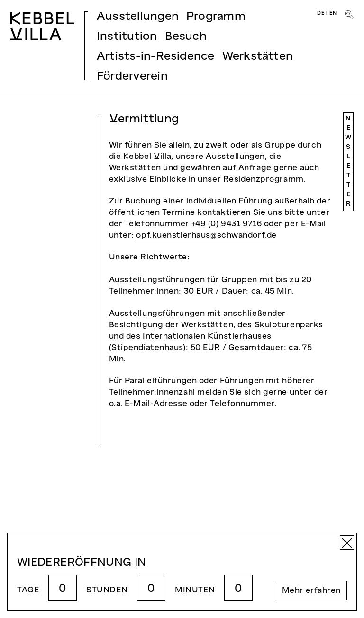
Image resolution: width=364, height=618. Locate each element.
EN (333, 13)
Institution (127, 37)
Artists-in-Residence (156, 57)
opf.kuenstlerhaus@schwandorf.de (206, 236)
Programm (216, 17)
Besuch (186, 37)
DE (321, 13)
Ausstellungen (138, 17)
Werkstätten (258, 57)
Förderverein (132, 77)
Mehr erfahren (311, 591)
